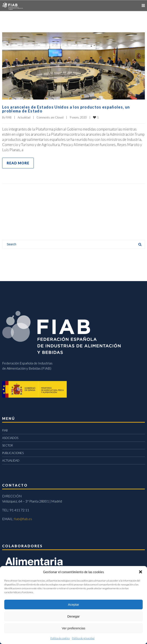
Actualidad (24, 117)
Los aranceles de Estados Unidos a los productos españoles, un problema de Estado (66, 109)
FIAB (9, 117)
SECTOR (8, 445)
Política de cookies (60, 638)
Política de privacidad (83, 638)
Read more (18, 163)
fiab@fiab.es (23, 519)
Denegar (74, 616)
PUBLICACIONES (13, 453)
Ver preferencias (73, 628)
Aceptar (74, 604)
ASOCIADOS (10, 438)
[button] (141, 572)
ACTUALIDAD (11, 460)
